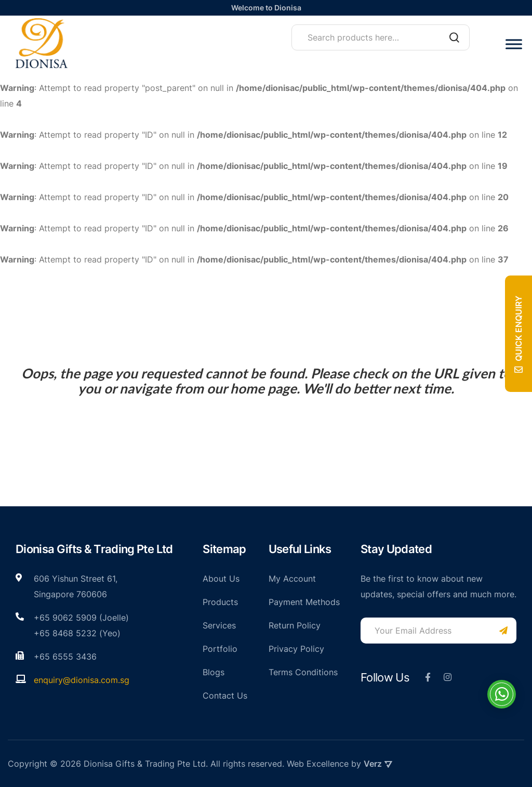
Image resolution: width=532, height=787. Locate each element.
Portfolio (220, 649)
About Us (221, 579)
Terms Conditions (303, 672)
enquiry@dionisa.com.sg (82, 680)
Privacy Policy (296, 649)
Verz (378, 764)
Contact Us (225, 696)
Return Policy (295, 625)
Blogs (214, 672)
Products (220, 602)
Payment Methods (304, 602)
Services (219, 625)
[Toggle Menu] (514, 44)
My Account (292, 579)
